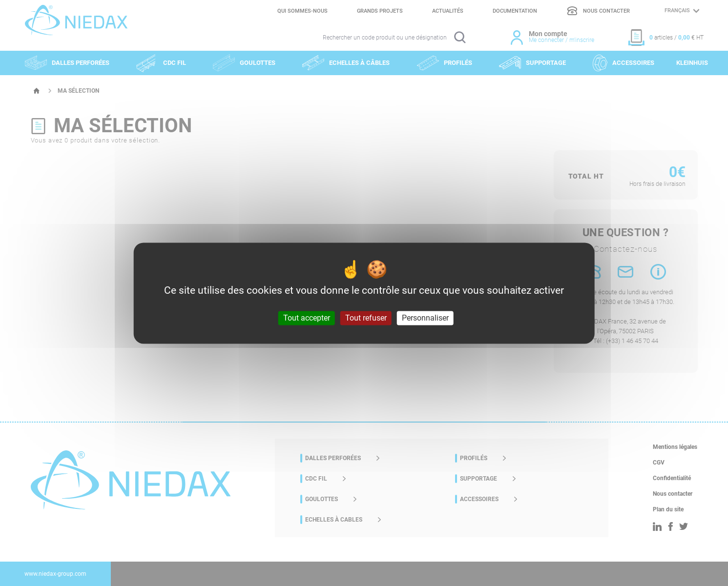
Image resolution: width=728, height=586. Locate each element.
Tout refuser (366, 318)
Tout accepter (307, 318)
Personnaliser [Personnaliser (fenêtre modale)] (425, 318)
